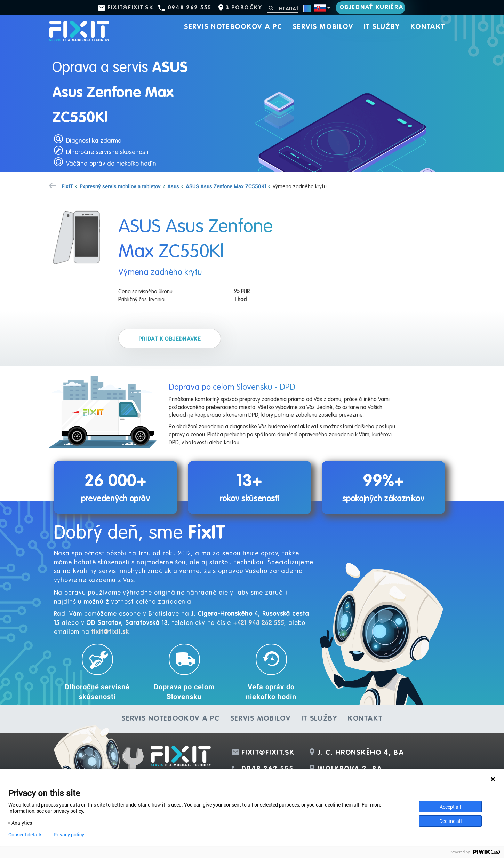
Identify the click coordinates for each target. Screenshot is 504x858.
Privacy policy (69, 835)
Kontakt (428, 27)
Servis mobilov (323, 27)
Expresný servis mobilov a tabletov (120, 186)
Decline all (451, 821)
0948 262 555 (190, 8)
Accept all (450, 807)
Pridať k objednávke (170, 339)
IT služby (382, 27)
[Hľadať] (282, 9)
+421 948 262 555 (259, 623)
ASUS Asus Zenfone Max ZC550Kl (226, 186)
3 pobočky (244, 8)
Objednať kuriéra (371, 7)
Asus (173, 186)
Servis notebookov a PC (233, 27)
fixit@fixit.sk (131, 8)
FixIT (67, 186)
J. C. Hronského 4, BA (361, 753)
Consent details (25, 835)
